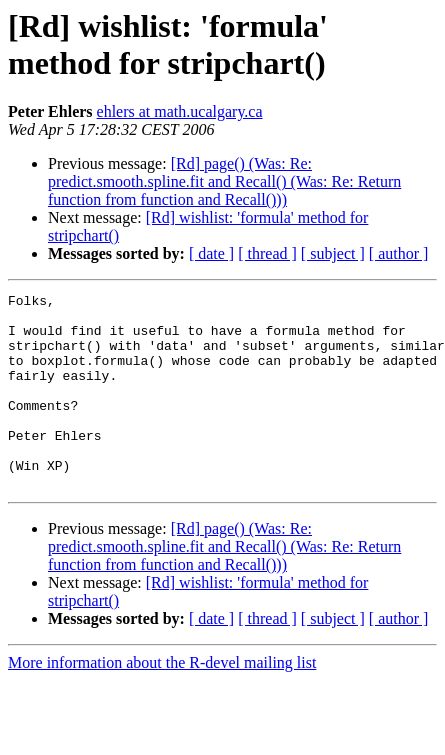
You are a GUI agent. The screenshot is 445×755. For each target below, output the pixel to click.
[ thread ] (267, 253)
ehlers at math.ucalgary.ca (180, 111)
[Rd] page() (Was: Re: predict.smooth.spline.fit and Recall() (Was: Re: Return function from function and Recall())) (224, 181)
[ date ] (211, 253)
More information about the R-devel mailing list (162, 701)
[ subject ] (333, 253)
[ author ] (399, 253)
